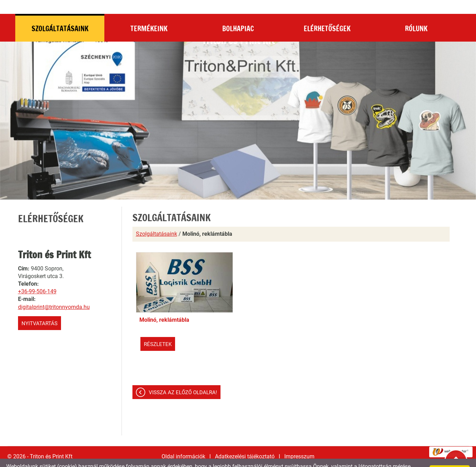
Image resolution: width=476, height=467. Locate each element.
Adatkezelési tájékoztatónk (256, 459)
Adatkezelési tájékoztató (245, 443)
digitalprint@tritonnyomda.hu (54, 293)
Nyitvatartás (40, 310)
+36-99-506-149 (37, 278)
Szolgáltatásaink (157, 220)
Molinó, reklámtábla (164, 306)
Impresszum (299, 443)
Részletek (158, 330)
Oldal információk (183, 443)
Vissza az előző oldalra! (183, 379)
